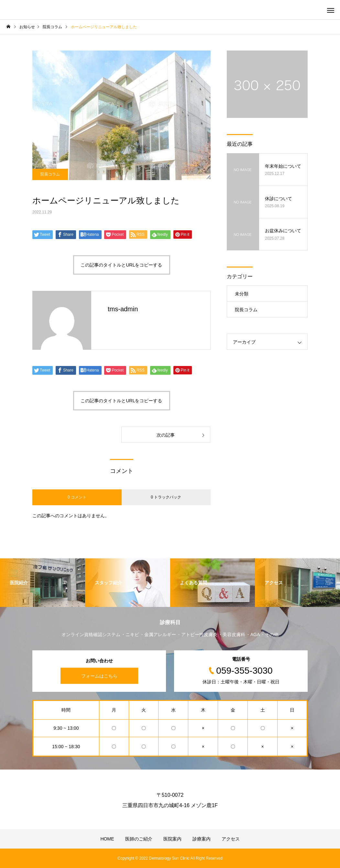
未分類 (242, 294)
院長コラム (50, 174)
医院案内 (172, 839)
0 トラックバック (166, 497)
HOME (107, 839)
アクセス (231, 839)
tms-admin (123, 309)
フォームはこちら (99, 676)
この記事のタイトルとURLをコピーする (121, 265)
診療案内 (202, 839)
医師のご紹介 (139, 839)
